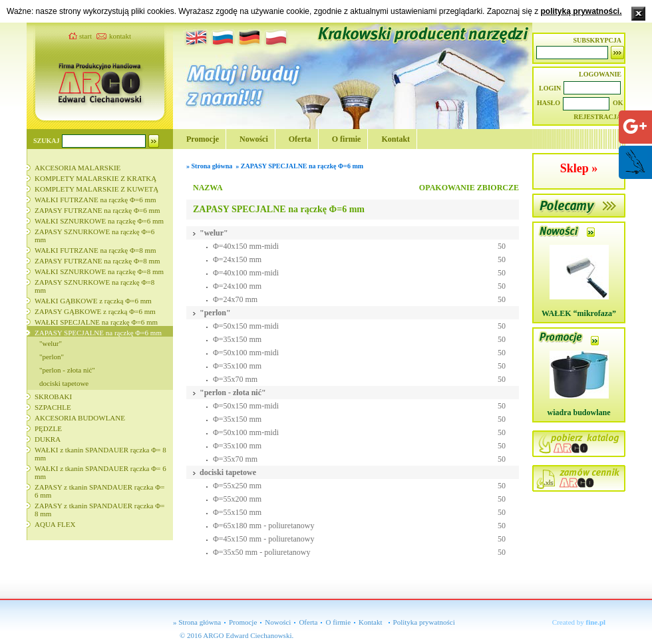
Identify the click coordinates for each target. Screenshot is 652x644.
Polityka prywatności (424, 622)
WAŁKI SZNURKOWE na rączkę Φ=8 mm (99, 271)
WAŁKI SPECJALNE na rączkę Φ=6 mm (96, 322)
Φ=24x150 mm (237, 259)
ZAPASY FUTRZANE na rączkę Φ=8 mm (97, 261)
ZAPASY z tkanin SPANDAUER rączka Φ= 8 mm (99, 510)
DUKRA (48, 439)
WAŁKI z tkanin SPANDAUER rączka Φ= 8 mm (100, 454)
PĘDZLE (48, 428)
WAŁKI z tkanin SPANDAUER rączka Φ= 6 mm (100, 472)
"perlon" (52, 357)
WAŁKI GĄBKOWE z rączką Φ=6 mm (93, 301)
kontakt (120, 36)
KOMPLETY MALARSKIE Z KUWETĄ (96, 189)
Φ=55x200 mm (237, 499)
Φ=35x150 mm (237, 339)
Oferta (300, 139)
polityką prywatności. (581, 11)
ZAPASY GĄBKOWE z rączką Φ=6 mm (95, 311)
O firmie (347, 139)
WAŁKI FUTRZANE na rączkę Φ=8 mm (95, 250)
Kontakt (396, 139)
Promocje (203, 139)
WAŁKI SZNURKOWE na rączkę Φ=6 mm (99, 221)
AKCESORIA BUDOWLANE (80, 418)
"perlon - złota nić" (67, 370)
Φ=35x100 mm (237, 366)
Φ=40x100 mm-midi (246, 273)
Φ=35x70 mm (235, 379)
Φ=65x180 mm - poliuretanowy (264, 526)
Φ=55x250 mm (237, 486)
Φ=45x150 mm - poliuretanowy (264, 539)
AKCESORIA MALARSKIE (78, 168)
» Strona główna (197, 622)
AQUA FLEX (55, 524)
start (85, 36)
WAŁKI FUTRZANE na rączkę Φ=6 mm (95, 200)
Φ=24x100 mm (237, 286)
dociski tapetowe (64, 383)
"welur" (51, 343)
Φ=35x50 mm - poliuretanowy (262, 552)
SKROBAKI (53, 397)
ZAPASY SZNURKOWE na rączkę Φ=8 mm (94, 286)
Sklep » (579, 168)
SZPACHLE (53, 407)
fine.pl (596, 622)
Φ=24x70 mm (235, 299)
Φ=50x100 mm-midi (246, 353)
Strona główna (212, 166)
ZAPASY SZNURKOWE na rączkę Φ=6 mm (94, 236)
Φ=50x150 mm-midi (246, 326)
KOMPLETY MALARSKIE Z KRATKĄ (95, 178)
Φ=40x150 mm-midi (246, 246)
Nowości (254, 139)
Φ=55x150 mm (237, 512)
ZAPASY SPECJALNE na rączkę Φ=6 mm (98, 333)
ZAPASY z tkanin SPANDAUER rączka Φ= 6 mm (99, 491)
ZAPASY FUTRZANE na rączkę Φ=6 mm (97, 210)
